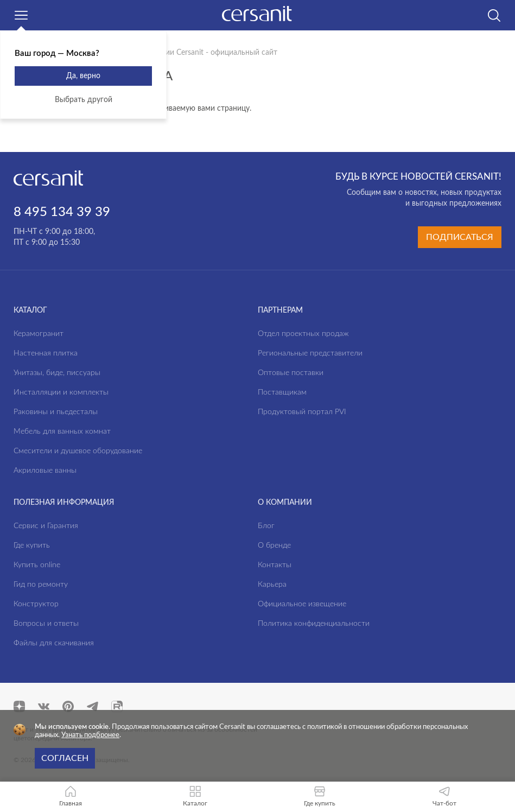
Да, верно (83, 76)
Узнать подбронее (90, 735)
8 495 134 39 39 (62, 212)
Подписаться (460, 237)
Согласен (65, 758)
